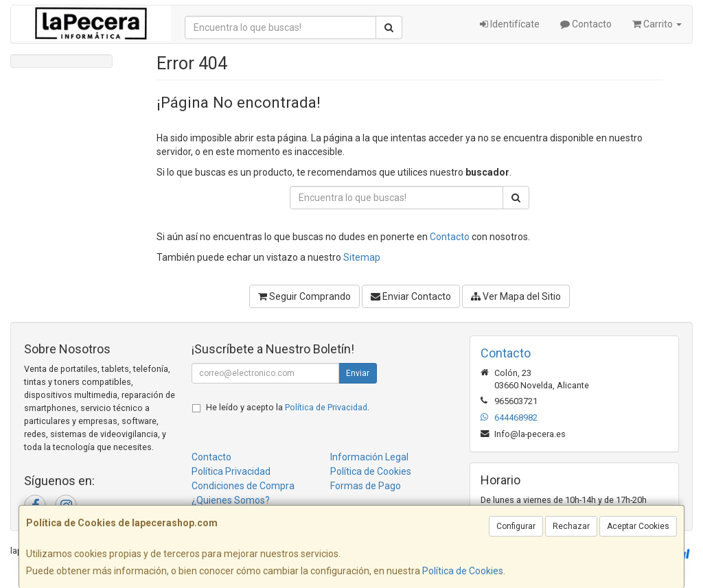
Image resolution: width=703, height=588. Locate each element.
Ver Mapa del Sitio (516, 296)
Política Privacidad (231, 471)
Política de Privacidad (326, 407)
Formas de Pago (366, 486)
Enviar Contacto (411, 296)
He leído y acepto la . (288, 407)
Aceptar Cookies (638, 526)
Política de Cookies (463, 571)
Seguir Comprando (304, 296)
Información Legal (369, 457)
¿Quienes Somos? (231, 500)
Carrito (657, 24)
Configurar (516, 526)
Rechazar (571, 526)
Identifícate (510, 24)
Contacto (586, 24)
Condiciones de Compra (243, 486)
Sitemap (362, 257)
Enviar (358, 373)
